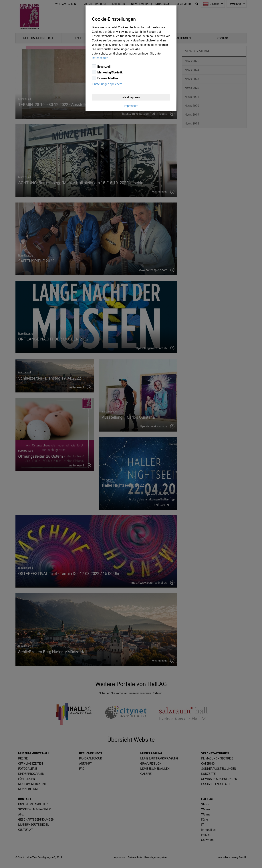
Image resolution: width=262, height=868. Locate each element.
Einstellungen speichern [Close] (107, 84)
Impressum (131, 106)
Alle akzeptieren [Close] (131, 97)
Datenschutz (100, 58)
